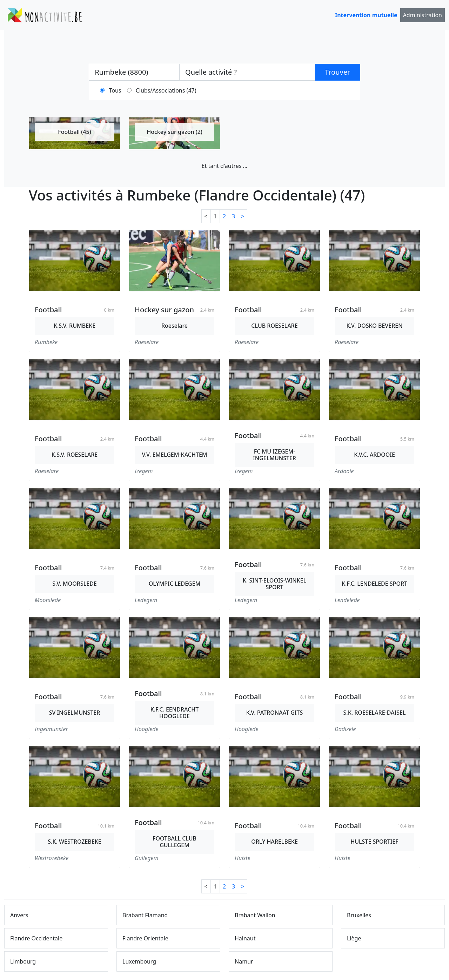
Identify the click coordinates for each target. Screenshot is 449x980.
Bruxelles (359, 915)
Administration (423, 15)
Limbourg (23, 961)
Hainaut (245, 938)
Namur (244, 961)
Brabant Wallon (255, 915)
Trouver (337, 72)
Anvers (19, 915)
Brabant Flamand (145, 915)
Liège (354, 938)
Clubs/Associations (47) (166, 90)
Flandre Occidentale (36, 938)
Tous (115, 90)
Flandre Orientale (145, 938)
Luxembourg (139, 961)
